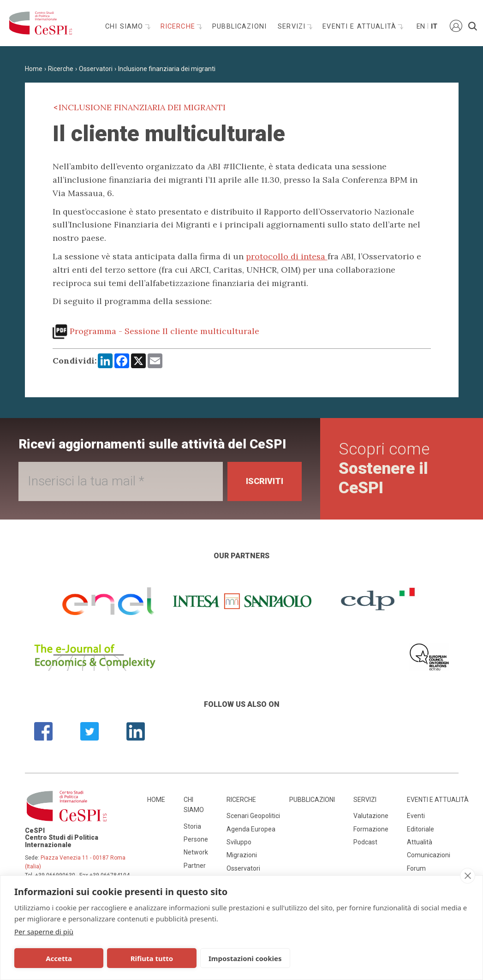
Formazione (371, 829)
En (420, 27)
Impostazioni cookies (245, 958)
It (434, 27)
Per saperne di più (44, 932)
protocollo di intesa (287, 256)
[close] (468, 876)
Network (196, 852)
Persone (196, 839)
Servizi (293, 27)
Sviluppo (239, 842)
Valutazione (371, 816)
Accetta (59, 958)
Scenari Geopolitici (253, 816)
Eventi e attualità (361, 27)
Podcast (365, 842)
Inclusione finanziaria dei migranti (167, 69)
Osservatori (96, 69)
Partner (195, 866)
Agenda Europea (251, 829)
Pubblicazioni (239, 27)
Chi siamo (125, 27)
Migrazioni (242, 855)
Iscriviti (265, 481)
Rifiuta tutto (152, 958)
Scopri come (384, 469)
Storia (192, 826)
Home (34, 69)
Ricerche (179, 27)
